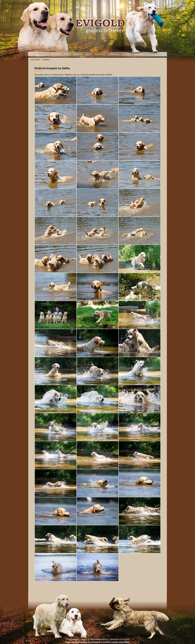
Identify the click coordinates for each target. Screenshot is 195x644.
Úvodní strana (35, 60)
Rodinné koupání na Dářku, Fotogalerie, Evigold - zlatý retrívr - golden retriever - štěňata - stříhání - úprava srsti (100, 26)
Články (127, 54)
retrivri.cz (85, 639)
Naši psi (78, 54)
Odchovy (100, 54)
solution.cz (102, 639)
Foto (88, 54)
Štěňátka (114, 54)
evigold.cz (76, 639)
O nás (67, 54)
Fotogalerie (46, 60)
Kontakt (139, 54)
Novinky (56, 54)
